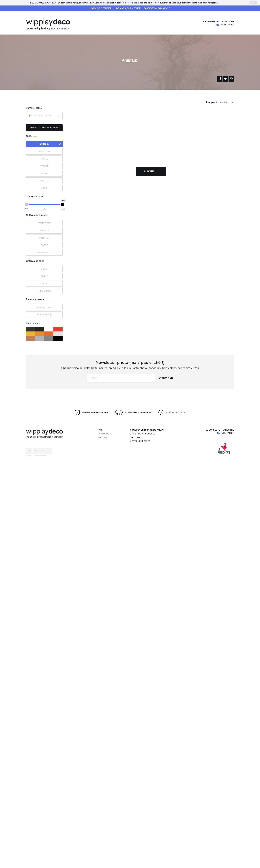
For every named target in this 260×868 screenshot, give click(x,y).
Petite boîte (44, 223)
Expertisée (44, 315)
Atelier (103, 848)
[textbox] (44, 116)
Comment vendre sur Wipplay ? (147, 840)
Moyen (44, 269)
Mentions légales (140, 851)
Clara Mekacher (147, 486)
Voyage (44, 166)
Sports (44, 173)
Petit (44, 284)
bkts (74, 725)
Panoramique (44, 252)
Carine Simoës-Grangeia (168, 168)
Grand (44, 276)
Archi (44, 188)
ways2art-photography (172, 567)
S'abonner (166, 788)
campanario (77, 323)
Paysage (44, 230)
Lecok (159, 644)
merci (253, 3)
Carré (44, 245)
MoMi (154, 398)
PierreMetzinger (79, 246)
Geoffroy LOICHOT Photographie (87, 644)
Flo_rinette (161, 246)
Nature (44, 159)
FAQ (101, 840)
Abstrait (44, 181)
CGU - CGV (135, 848)
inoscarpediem (79, 168)
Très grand (44, 291)
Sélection (44, 151)
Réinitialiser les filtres (44, 128)
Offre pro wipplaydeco (143, 844)
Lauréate (44, 307)
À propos (104, 844)
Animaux (44, 144)
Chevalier (161, 722)
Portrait (44, 238)
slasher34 (76, 567)
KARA (74, 398)
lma (158, 323)
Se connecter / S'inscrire (219, 22)
